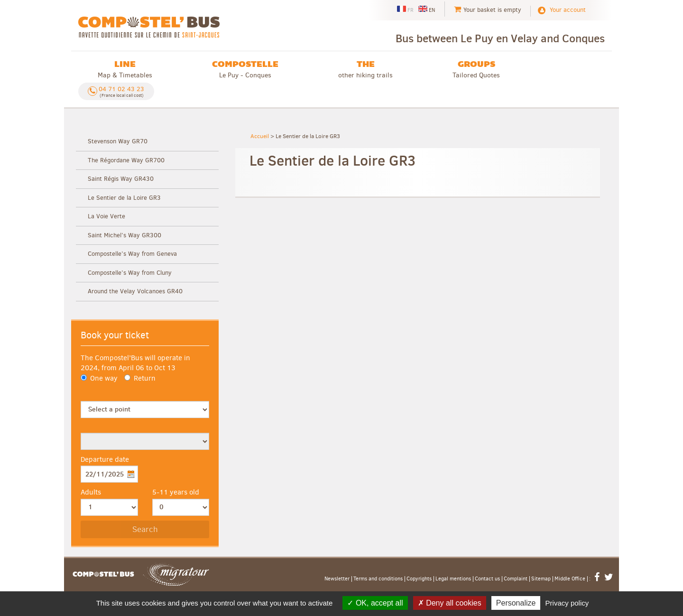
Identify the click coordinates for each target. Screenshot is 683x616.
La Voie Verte (106, 216)
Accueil (260, 136)
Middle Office (570, 579)
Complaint (516, 579)
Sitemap (541, 579)
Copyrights (419, 579)
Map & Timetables (125, 69)
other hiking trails (365, 69)
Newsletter (337, 579)
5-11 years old (176, 492)
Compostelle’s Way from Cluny (130, 273)
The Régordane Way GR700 (126, 160)
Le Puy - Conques (245, 69)
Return (140, 378)
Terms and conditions (378, 579)
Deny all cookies (450, 603)
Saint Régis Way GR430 (121, 179)
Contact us (487, 579)
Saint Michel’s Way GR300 (125, 235)
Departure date (105, 459)
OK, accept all (375, 603)
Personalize (516, 603)
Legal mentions (453, 579)
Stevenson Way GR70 (118, 141)
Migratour (176, 574)
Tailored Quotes (476, 69)
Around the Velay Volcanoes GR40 (135, 291)
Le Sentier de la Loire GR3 (124, 198)
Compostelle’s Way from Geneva (132, 254)
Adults (91, 492)
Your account (568, 10)
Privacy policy (567, 603)
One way (99, 378)
